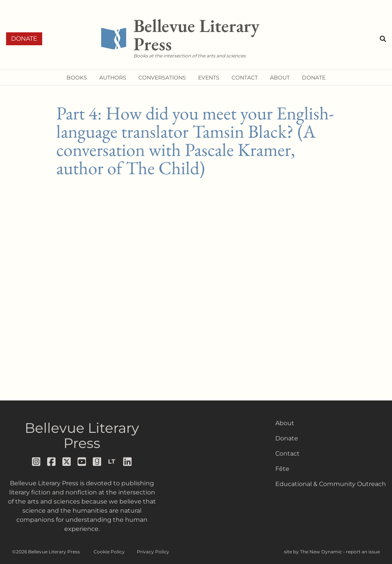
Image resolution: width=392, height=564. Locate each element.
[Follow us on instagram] (37, 462)
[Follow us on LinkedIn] (128, 462)
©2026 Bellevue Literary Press (46, 552)
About (285, 423)
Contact (287, 454)
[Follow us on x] (67, 462)
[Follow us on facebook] (52, 462)
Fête (282, 469)
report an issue (363, 552)
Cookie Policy (109, 552)
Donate (24, 39)
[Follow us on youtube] (82, 462)
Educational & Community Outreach (331, 484)
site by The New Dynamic (314, 552)
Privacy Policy (153, 552)
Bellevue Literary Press (82, 435)
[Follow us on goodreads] (97, 462)
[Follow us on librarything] (113, 462)
